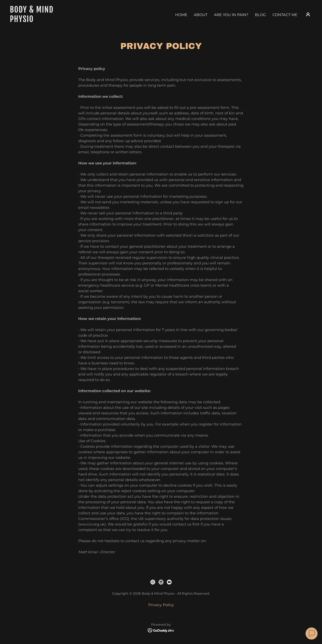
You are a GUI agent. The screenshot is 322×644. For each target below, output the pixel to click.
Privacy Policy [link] (161, 605)
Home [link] (181, 15)
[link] (52, 21)
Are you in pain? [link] (231, 15)
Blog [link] (260, 15)
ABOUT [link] (201, 15)
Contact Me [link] (285, 15)
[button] (308, 14)
